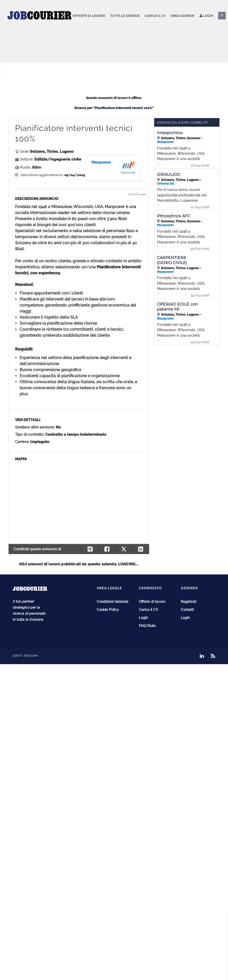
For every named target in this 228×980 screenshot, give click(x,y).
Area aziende (182, 16)
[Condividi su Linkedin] (140, 549)
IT (222, 15)
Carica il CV (155, 16)
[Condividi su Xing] (90, 549)
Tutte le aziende (125, 16)
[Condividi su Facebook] (107, 549)
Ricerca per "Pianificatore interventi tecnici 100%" (114, 108)
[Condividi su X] (124, 549)
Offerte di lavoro (89, 16)
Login (206, 16)
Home (62, 16)
